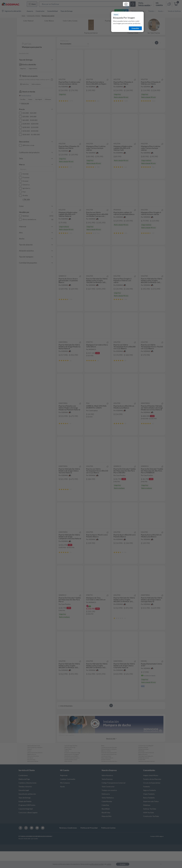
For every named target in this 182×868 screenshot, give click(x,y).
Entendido (135, 28)
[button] (87, 4)
